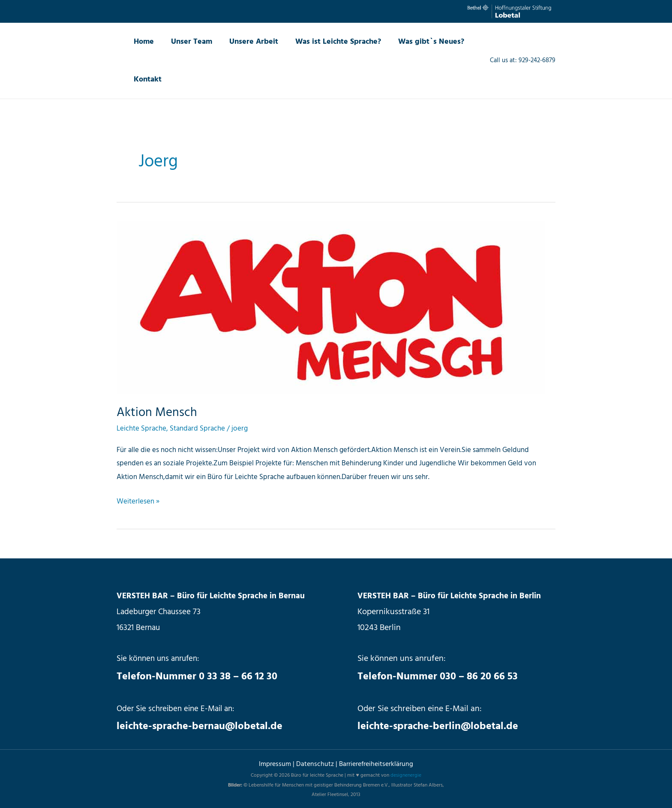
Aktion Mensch (157, 413)
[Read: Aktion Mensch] (331, 307)
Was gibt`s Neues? (423, 42)
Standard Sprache (197, 429)
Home (143, 42)
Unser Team (189, 42)
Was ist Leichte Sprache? (332, 42)
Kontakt (147, 80)
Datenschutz (316, 764)
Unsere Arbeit (249, 42)
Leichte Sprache (141, 429)
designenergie (406, 775)
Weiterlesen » (138, 501)
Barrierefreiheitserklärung (376, 764)
